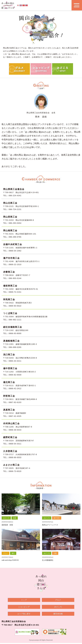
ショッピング (26, 607)
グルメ (56, 600)
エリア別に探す (26, 614)
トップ (26, 600)
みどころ (56, 607)
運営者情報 (56, 614)
